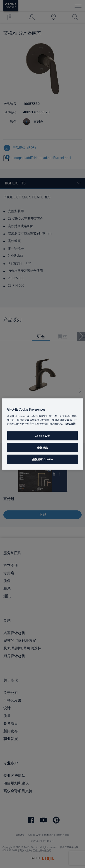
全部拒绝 (42, 448)
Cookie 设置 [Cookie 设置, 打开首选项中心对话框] (42, 436)
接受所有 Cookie (42, 459)
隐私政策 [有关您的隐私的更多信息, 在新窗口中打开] (70, 424)
